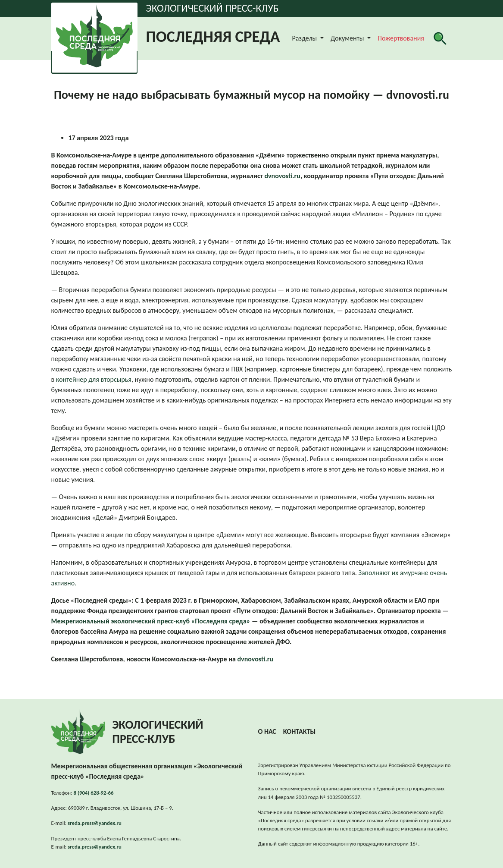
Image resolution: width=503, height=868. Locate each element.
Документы (348, 38)
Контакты (300, 731)
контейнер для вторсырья (94, 379)
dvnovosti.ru (282, 176)
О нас (267, 731)
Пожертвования (401, 38)
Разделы (305, 38)
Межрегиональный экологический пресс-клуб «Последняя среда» (151, 621)
